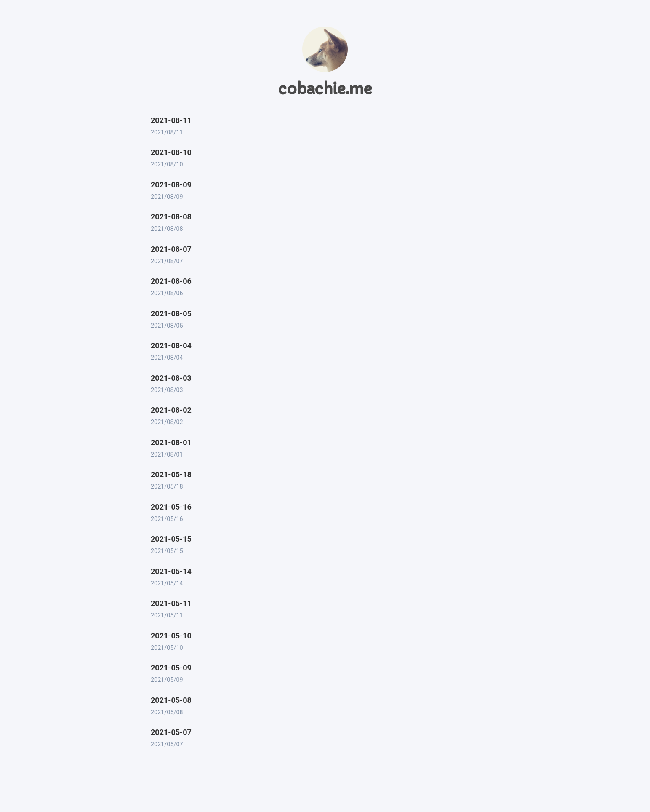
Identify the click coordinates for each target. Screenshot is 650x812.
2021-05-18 (171, 474)
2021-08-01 (171, 442)
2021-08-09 (171, 185)
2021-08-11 (171, 120)
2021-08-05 (171, 314)
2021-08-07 (171, 249)
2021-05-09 (171, 668)
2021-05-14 (171, 571)
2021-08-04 (171, 346)
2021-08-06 (171, 281)
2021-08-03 (171, 378)
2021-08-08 (171, 217)
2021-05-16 (171, 507)
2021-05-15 (171, 539)
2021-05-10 (171, 636)
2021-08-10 (171, 152)
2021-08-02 (171, 410)
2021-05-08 (171, 700)
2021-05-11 (171, 603)
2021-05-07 (171, 732)
